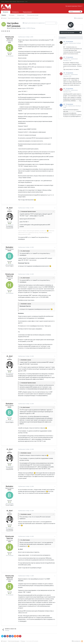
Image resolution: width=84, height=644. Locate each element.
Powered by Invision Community (41, 642)
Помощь (33, 28)
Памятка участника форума (67, 32)
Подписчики (49, 23)
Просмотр (6, 12)
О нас (26, 2)
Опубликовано (25, 37)
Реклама (7, 2)
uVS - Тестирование (68, 42)
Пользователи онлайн (33, 15)
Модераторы (21, 15)
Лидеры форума (27, 12)
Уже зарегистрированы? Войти (74, 6)
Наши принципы (21, 2)
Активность (16, 12)
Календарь (12, 15)
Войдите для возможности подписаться (34, 23)
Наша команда (13, 2)
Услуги (3, 2)
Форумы (4, 15)
